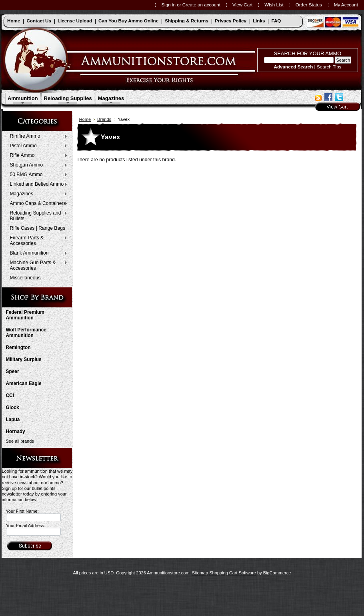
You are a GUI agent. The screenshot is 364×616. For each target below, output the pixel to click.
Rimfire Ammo (37, 136)
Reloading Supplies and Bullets (37, 216)
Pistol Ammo (37, 146)
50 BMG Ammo (37, 175)
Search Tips (329, 67)
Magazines (111, 98)
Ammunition (23, 98)
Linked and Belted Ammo (37, 185)
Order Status (309, 5)
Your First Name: (22, 511)
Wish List (274, 5)
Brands (104, 119)
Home (85, 119)
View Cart (242, 5)
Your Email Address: (26, 526)
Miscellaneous (25, 278)
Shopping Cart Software (233, 573)
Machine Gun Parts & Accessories (37, 265)
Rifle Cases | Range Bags (38, 228)
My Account (346, 5)
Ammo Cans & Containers (37, 204)
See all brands (20, 441)
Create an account (201, 5)
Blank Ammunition (37, 253)
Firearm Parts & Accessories (37, 241)
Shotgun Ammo (37, 165)
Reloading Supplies (68, 98)
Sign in (168, 5)
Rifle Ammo (37, 156)
